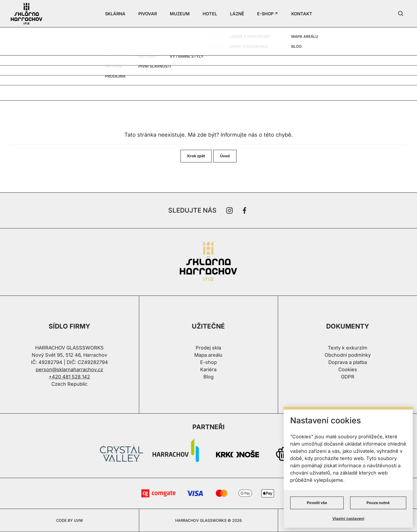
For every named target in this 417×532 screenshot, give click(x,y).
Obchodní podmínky (348, 355)
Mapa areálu (208, 355)
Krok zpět (196, 156)
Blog (208, 377)
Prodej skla (208, 348)
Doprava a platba (348, 362)
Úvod (225, 156)
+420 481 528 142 (69, 377)
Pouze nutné (378, 503)
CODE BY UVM (69, 520)
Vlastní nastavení (348, 518)
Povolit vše (317, 503)
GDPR (348, 377)
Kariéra (208, 369)
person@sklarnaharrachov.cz (69, 369)
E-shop (208, 362)
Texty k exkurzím (348, 348)
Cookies (348, 369)
